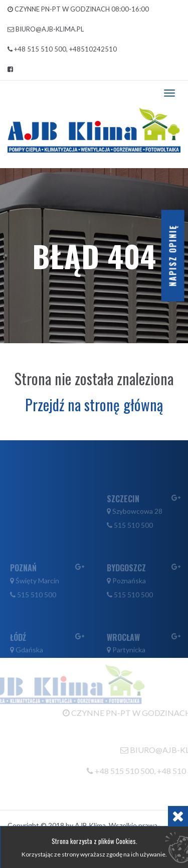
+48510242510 (93, 49)
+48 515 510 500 (40, 49)
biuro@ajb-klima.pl (50, 29)
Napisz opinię (173, 256)
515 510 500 (133, 539)
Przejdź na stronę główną (94, 404)
